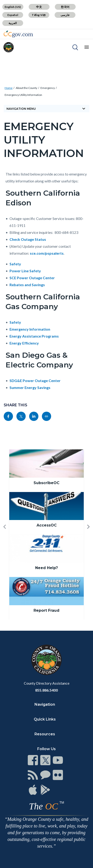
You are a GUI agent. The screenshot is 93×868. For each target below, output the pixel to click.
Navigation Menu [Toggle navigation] (46, 109)
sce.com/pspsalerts (47, 253)
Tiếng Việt (39, 15)
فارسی (65, 15)
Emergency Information (30, 329)
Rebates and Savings (27, 285)
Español (13, 15)
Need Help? (46, 568)
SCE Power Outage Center (32, 278)
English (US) (13, 7)
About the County (26, 88)
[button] (5, 534)
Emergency (48, 88)
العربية (13, 23)
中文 (39, 7)
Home (9, 88)
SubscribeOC (46, 483)
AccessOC (47, 525)
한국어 (65, 7)
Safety (15, 264)
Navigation (45, 704)
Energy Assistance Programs (34, 336)
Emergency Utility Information (23, 95)
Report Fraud (46, 610)
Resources (45, 734)
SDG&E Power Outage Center (35, 381)
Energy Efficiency (24, 343)
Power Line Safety (25, 271)
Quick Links (45, 719)
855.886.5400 (46, 690)
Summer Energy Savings (30, 387)
